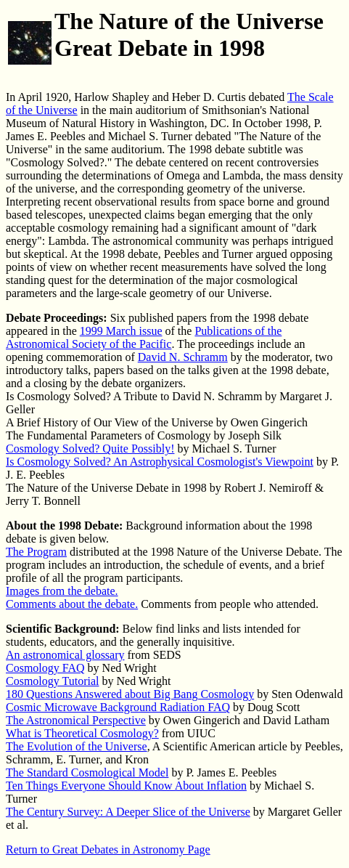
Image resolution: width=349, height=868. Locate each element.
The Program (36, 552)
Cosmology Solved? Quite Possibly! (90, 449)
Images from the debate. (62, 591)
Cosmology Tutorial (52, 681)
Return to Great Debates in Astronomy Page (108, 849)
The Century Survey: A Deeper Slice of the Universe (128, 812)
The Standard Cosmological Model (87, 772)
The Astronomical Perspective (76, 720)
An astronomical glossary (65, 655)
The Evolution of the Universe (77, 746)
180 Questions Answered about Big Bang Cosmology (130, 694)
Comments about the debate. (72, 604)
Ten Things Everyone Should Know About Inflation (126, 786)
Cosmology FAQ (45, 668)
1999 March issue (121, 331)
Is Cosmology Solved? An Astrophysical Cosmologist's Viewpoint (160, 462)
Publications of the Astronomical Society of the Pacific (144, 337)
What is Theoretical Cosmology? (82, 733)
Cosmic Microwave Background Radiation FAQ (118, 707)
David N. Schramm (183, 357)
